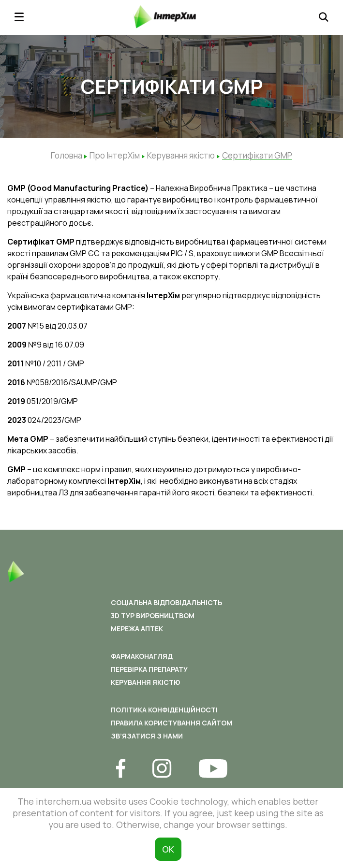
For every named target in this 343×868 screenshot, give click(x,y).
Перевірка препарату (149, 669)
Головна (67, 155)
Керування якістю (181, 155)
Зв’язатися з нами (147, 736)
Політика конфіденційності (164, 710)
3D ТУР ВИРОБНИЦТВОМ (153, 615)
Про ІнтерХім (115, 155)
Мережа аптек (137, 629)
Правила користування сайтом (171, 723)
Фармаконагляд (142, 656)
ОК (168, 849)
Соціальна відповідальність (166, 602)
